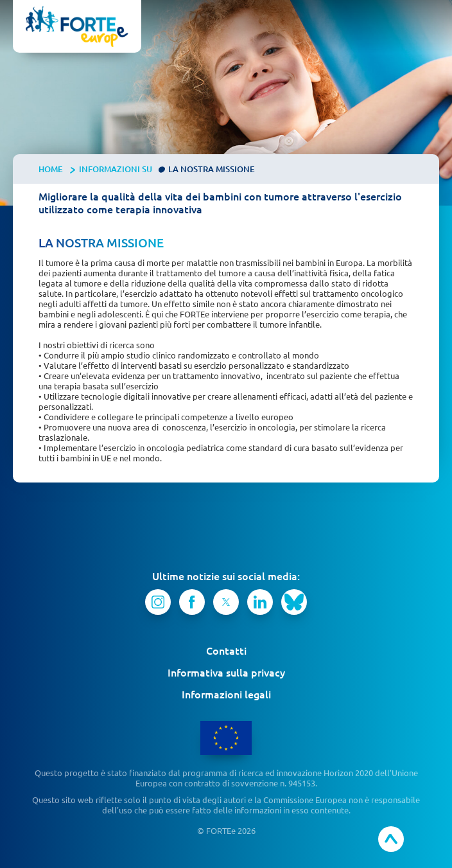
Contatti (226, 650)
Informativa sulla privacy (226, 672)
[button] (413, 26)
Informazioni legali (226, 694)
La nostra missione (212, 169)
